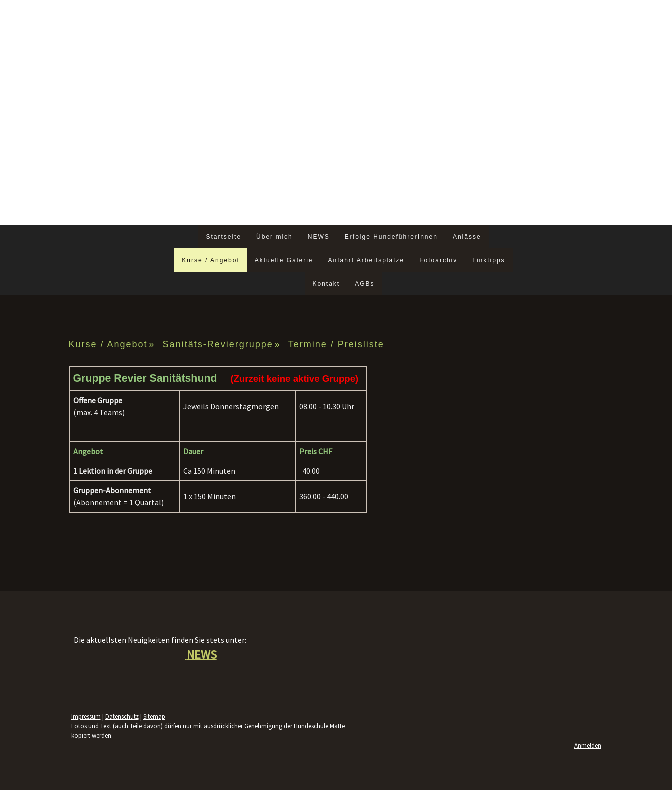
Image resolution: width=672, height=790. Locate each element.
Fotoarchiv (438, 260)
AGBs (364, 284)
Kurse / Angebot (211, 260)
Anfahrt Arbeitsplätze (366, 260)
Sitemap (154, 716)
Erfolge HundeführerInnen (391, 237)
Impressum (86, 716)
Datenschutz (122, 716)
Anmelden (588, 745)
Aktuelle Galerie (284, 260)
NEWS (319, 237)
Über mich (275, 237)
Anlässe (467, 237)
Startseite (224, 237)
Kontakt (326, 284)
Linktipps (488, 260)
